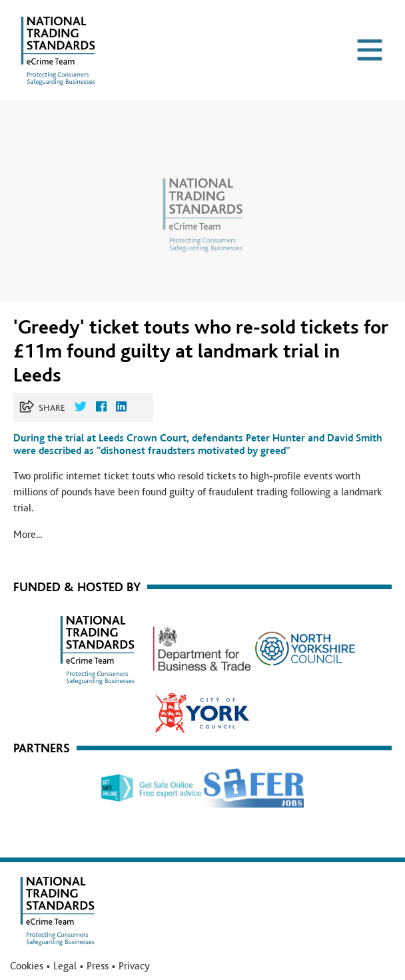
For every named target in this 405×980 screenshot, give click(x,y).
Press (98, 966)
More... (28, 535)
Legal (65, 966)
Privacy (134, 966)
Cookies (27, 966)
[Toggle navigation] (370, 50)
